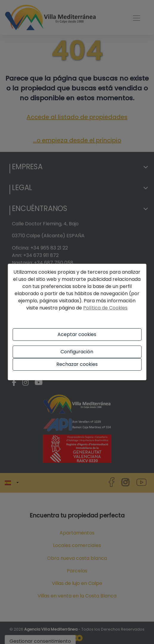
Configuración (77, 352)
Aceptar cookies (77, 334)
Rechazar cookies (77, 364)
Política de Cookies (105, 308)
